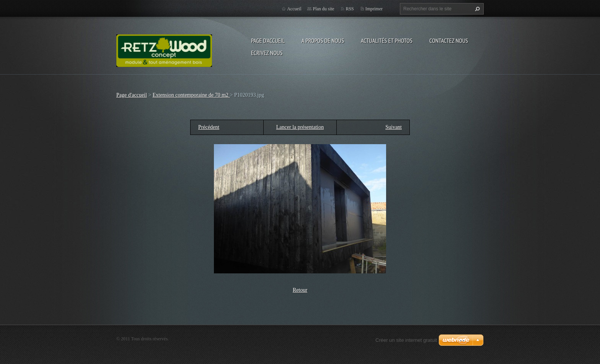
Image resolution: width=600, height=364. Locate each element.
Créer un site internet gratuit (406, 340)
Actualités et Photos (387, 41)
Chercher (476, 9)
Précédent (209, 127)
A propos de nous (323, 41)
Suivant (394, 127)
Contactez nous (449, 41)
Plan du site (323, 9)
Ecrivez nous (267, 53)
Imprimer (374, 9)
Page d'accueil (268, 41)
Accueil (294, 9)
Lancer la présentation (300, 127)
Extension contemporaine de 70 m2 (191, 95)
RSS (350, 9)
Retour (300, 290)
